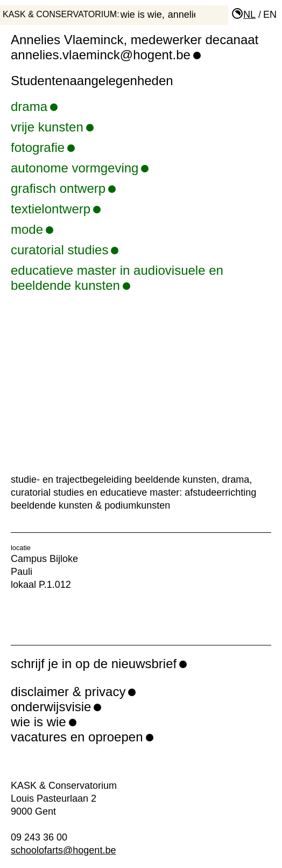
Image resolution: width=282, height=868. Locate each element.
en (270, 15)
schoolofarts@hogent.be (63, 850)
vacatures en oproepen (77, 737)
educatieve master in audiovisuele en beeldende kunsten (141, 278)
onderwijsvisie (51, 707)
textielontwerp (56, 209)
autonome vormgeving (80, 168)
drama (34, 106)
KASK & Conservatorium (60, 14)
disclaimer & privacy (68, 692)
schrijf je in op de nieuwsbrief (94, 664)
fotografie (43, 147)
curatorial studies (65, 250)
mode (32, 229)
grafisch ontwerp (63, 188)
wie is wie (141, 15)
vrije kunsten (52, 127)
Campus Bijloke (44, 559)
